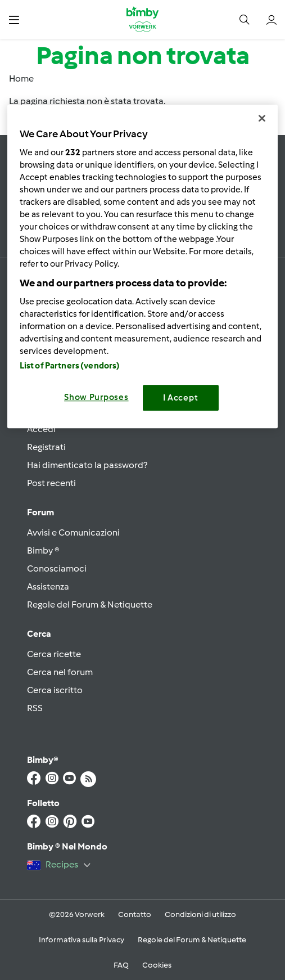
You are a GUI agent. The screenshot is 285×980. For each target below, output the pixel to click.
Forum (40, 512)
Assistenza (48, 586)
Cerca (39, 634)
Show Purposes (96, 397)
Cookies (157, 965)
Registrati (46, 447)
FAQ (121, 965)
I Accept (181, 398)
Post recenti (51, 483)
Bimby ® (43, 550)
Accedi (41, 429)
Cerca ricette (54, 654)
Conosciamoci (57, 568)
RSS (35, 708)
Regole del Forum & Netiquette (90, 604)
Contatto (135, 914)
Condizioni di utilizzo (200, 914)
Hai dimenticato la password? (87, 465)
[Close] (262, 119)
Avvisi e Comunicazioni (73, 532)
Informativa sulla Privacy (82, 940)
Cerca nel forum (60, 672)
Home (21, 78)
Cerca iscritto (55, 690)
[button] (14, 20)
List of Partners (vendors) (70, 366)
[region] (143, 267)
